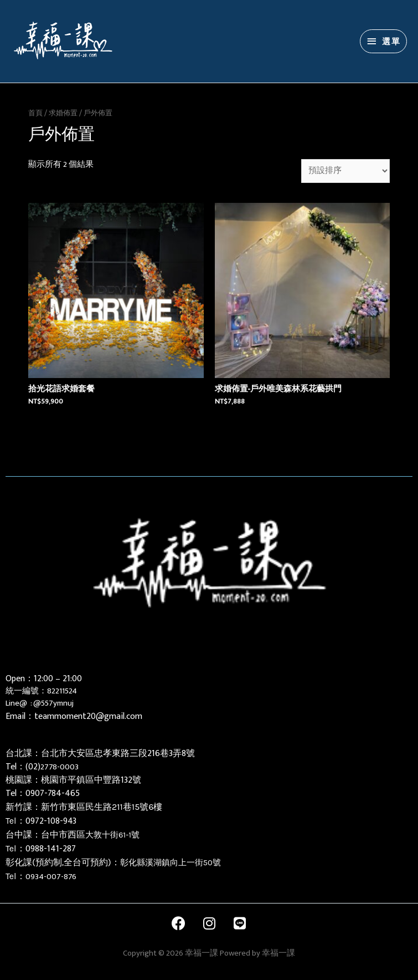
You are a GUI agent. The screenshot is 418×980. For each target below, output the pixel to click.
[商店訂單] (345, 171)
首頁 (35, 113)
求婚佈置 (63, 113)
